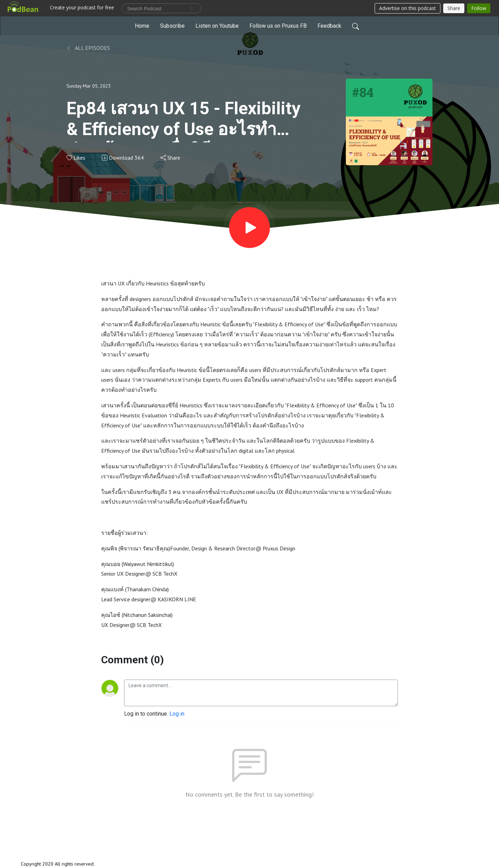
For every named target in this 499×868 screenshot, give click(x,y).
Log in (177, 714)
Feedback (329, 26)
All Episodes (88, 48)
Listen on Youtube (217, 26)
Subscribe (172, 26)
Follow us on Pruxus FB (278, 26)
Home (142, 26)
